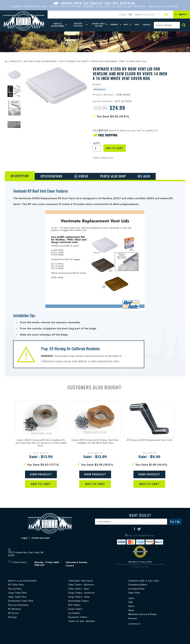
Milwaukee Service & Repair (143, 615)
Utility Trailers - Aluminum (81, 585)
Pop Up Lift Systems (18, 605)
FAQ (130, 603)
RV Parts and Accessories (41, 62)
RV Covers (14, 614)
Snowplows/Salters (138, 585)
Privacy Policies (140, 562)
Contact (147, 25)
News (131, 611)
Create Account (145, 15)
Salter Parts (134, 593)
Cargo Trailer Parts (18, 593)
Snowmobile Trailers (78, 601)
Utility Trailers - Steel (79, 589)
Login (123, 15)
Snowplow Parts (136, 589)
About (131, 607)
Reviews (133, 619)
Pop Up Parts (15, 589)
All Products (13, 62)
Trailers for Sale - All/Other (82, 622)
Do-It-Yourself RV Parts (74, 62)
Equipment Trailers (78, 618)
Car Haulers (74, 614)
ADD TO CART (115, 148)
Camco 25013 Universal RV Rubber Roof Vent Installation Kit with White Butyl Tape (95, 442)
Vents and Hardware (104, 62)
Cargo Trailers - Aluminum (81, 593)
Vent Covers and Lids (133, 62)
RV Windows (15, 609)
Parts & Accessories (58, 25)
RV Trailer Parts (16, 585)
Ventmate (100, 89)
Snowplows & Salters (99, 25)
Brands (114, 25)
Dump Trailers (75, 609)
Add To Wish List (104, 158)
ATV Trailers (74, 605)
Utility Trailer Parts (17, 597)
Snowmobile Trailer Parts (21, 601)
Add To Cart (41, 484)
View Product (41, 474)
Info (126, 25)
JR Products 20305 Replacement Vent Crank (149, 440)
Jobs (137, 25)
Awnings (13, 618)
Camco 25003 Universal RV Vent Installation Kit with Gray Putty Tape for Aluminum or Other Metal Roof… (41, 443)
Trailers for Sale (78, 25)
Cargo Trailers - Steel (79, 597)
